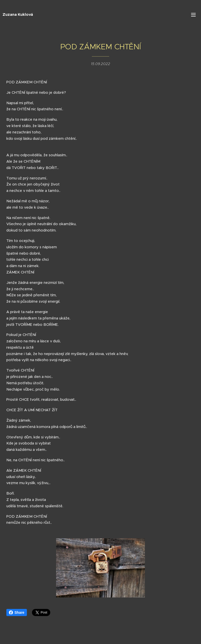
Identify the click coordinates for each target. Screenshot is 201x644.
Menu (193, 15)
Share (17, 612)
